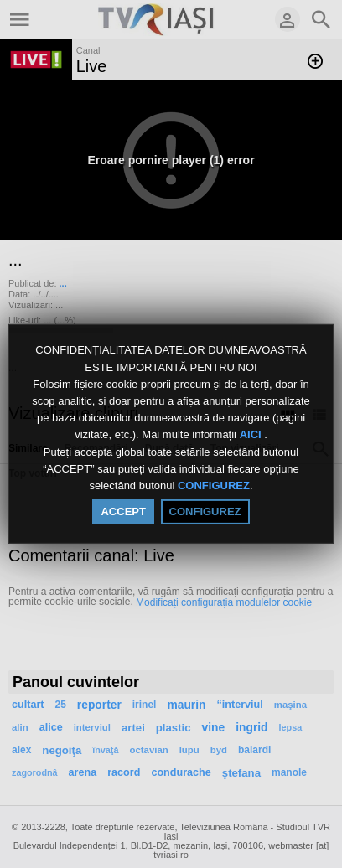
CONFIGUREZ (214, 486)
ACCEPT (123, 511)
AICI (252, 435)
